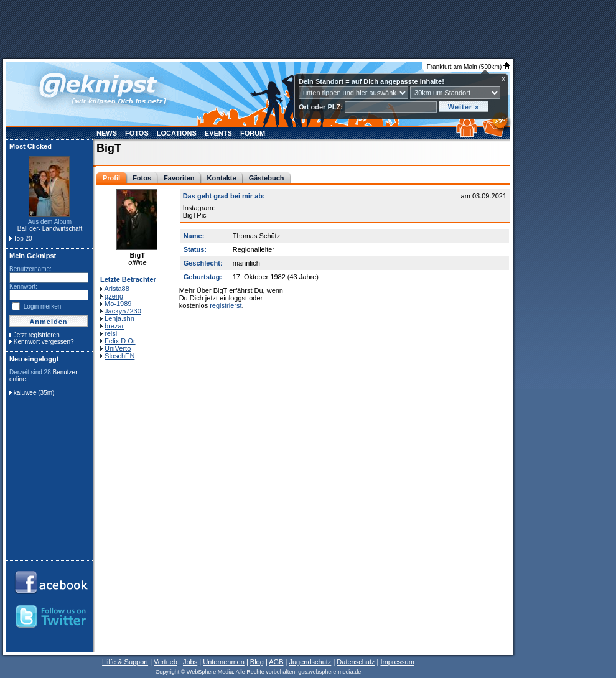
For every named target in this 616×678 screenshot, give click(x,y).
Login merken (43, 306)
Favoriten (179, 178)
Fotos (137, 133)
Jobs (190, 662)
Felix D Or (120, 341)
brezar (114, 326)
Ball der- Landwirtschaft (50, 229)
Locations (177, 133)
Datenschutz (356, 662)
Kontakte (222, 178)
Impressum (397, 662)
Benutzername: (30, 269)
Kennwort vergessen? (44, 342)
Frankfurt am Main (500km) (469, 67)
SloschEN (119, 356)
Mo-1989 (118, 304)
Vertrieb (166, 662)
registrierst (226, 305)
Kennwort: (23, 286)
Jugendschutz (310, 662)
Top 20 (23, 239)
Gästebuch (267, 178)
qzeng (114, 296)
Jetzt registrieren (37, 335)
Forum (253, 133)
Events (218, 133)
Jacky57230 (123, 311)
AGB (276, 662)
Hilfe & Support (125, 662)
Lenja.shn (119, 318)
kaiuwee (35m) (34, 393)
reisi (111, 333)
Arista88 (116, 289)
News (107, 133)
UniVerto (118, 348)
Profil (111, 178)
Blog (257, 662)
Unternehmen (224, 662)
